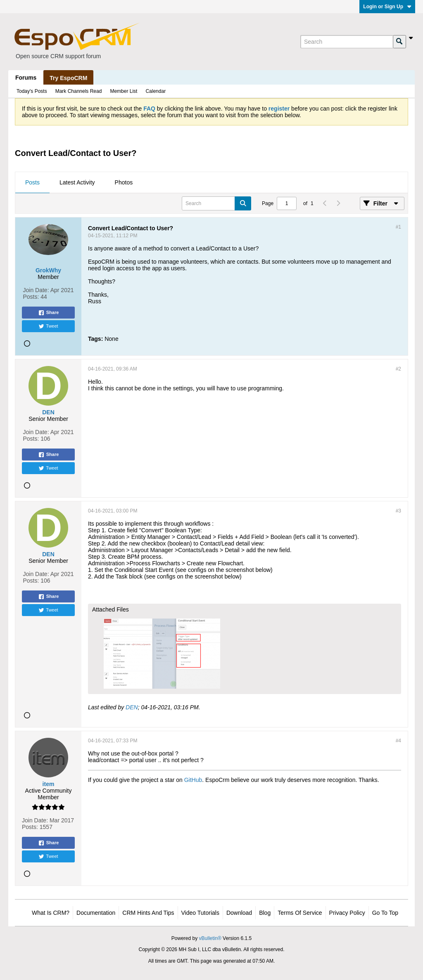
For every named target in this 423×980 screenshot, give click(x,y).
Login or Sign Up (387, 7)
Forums (26, 78)
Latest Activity (77, 182)
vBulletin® (210, 938)
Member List (124, 91)
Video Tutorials (200, 913)
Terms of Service (300, 913)
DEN (132, 707)
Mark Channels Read (79, 91)
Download (239, 913)
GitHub (193, 780)
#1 (398, 227)
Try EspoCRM (68, 78)
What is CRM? (51, 913)
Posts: (31, 297)
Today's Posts (32, 91)
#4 (398, 741)
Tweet (48, 326)
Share (49, 313)
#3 (398, 511)
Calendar (156, 91)
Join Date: (36, 290)
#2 (398, 369)
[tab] (32, 183)
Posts (32, 182)
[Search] (347, 42)
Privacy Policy (347, 913)
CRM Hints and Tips (148, 913)
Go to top (385, 913)
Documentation (96, 913)
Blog (265, 913)
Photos (124, 182)
